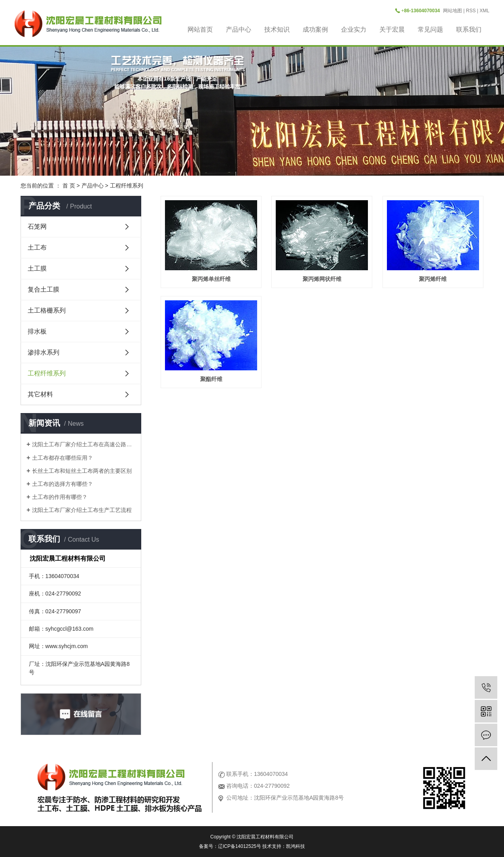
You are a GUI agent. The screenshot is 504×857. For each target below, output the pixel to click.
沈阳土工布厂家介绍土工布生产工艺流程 (82, 510)
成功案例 (315, 29)
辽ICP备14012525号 (240, 846)
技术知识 (277, 29)
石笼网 (37, 227)
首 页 (69, 186)
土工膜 (37, 268)
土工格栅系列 (47, 310)
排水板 (37, 331)
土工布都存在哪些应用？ (63, 458)
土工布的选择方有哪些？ (63, 484)
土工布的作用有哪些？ (60, 497)
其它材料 (40, 394)
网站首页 (200, 29)
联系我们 (469, 29)
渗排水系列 (44, 352)
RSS (471, 11)
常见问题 (430, 29)
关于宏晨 (392, 29)
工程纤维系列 (127, 186)
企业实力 (354, 29)
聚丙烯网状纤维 (322, 279)
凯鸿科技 (296, 846)
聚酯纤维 (211, 379)
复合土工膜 (44, 289)
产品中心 (239, 29)
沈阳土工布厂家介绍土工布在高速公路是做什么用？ (84, 444)
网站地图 (453, 11)
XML (484, 11)
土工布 (37, 247)
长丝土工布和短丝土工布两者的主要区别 (82, 471)
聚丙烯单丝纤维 (211, 279)
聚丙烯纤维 (433, 279)
